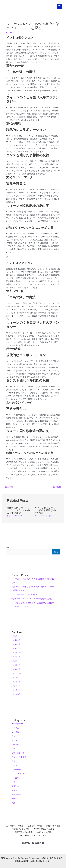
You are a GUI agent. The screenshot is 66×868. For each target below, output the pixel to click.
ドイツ (14, 765)
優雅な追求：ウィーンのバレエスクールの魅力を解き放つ (18, 510)
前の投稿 (8, 487)
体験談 (14, 799)
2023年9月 (16, 678)
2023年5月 (16, 690)
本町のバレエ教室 (44, 832)
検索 (8, 547)
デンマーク (16, 761)
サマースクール (18, 753)
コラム (14, 749)
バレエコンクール (19, 774)
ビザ (13, 782)
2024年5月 (16, 657)
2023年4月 (16, 694)
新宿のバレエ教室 (53, 826)
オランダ (15, 740)
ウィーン (10, 33)
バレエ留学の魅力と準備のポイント (26, 595)
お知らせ (15, 745)
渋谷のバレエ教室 (35, 826)
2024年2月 (16, 665)
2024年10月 (16, 653)
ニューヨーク (17, 769)
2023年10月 (16, 673)
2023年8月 (16, 682)
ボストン (15, 790)
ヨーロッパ (16, 794)
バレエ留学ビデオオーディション (33, 835)
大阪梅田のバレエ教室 (20, 829)
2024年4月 (16, 661)
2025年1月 (16, 648)
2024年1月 (16, 669)
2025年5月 (16, 636)
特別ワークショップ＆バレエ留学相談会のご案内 (32, 599)
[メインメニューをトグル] (59, 6)
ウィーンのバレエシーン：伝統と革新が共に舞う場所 (46, 510)
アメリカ (15, 728)
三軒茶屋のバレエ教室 (15, 826)
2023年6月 (16, 686)
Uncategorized (17, 724)
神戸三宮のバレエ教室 (24, 832)
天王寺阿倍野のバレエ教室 (44, 829)
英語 (13, 803)
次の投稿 (58, 487)
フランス (15, 786)
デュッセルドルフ (19, 757)
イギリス (15, 732)
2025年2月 (16, 644)
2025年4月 (16, 640)
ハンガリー (16, 778)
